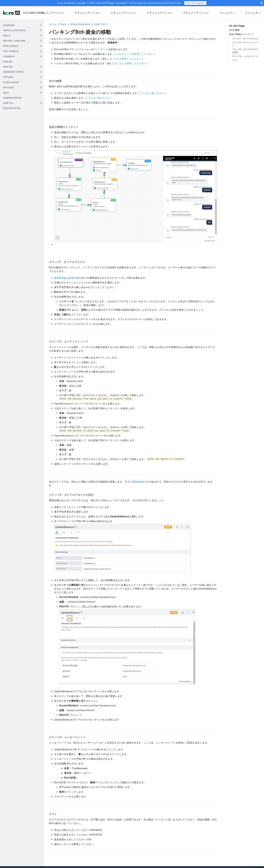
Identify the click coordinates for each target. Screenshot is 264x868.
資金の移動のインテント (242, 34)
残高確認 (76, 278)
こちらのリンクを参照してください (134, 54)
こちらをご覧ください (152, 93)
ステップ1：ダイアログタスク (245, 39)
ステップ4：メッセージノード (246, 56)
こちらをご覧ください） (99, 98)
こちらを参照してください (127, 59)
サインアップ (101, 49)
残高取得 (59, 278)
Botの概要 (234, 30)
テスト (235, 60)
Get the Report (195, 3)
